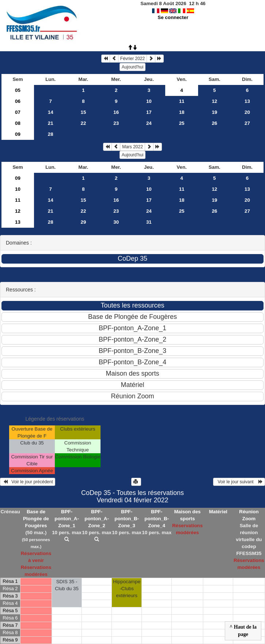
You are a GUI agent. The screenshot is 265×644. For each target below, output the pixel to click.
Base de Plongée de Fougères (36, 519)
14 (51, 112)
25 (182, 123)
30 (116, 222)
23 (116, 123)
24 (149, 123)
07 (18, 112)
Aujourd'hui (133, 67)
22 (84, 123)
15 (84, 112)
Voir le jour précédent (28, 482)
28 (51, 134)
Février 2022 (132, 59)
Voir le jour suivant (239, 482)
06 (18, 101)
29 (84, 222)
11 (182, 101)
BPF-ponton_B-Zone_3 (127, 519)
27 (247, 123)
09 (18, 134)
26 (214, 123)
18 (182, 112)
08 (18, 123)
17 (149, 112)
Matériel (218, 512)
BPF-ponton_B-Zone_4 (157, 519)
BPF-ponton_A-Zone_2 (97, 519)
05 (18, 90)
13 (247, 101)
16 (116, 112)
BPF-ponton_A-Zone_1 (67, 519)
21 (51, 123)
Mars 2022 (132, 147)
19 (214, 112)
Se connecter (173, 17)
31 (149, 222)
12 (214, 101)
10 (149, 101)
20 (247, 112)
